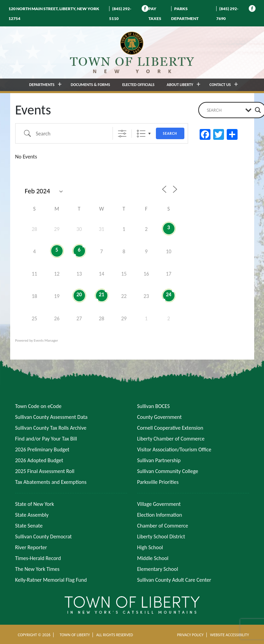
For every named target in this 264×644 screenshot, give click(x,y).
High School (150, 547)
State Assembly (32, 515)
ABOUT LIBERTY (180, 85)
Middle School (153, 558)
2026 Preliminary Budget (42, 449)
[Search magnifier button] (258, 110)
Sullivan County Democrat (44, 536)
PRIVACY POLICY (190, 635)
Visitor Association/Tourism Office (174, 449)
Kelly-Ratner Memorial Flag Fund (51, 580)
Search (170, 134)
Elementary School (158, 569)
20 (79, 294)
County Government (160, 417)
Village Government (159, 504)
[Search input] (224, 110)
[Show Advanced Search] (122, 134)
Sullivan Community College (168, 471)
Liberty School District (161, 536)
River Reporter (31, 547)
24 (168, 294)
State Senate (29, 526)
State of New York (35, 504)
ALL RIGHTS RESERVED (115, 635)
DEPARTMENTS (42, 85)
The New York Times (37, 569)
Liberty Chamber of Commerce (171, 439)
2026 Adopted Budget (39, 460)
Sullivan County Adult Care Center (174, 580)
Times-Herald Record (38, 558)
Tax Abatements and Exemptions (51, 482)
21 (101, 294)
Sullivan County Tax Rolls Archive (51, 428)
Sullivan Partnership (159, 460)
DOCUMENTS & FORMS (90, 85)
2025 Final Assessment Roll (45, 471)
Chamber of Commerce (163, 526)
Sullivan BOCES (154, 406)
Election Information (160, 515)
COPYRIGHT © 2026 (34, 635)
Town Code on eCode (38, 406)
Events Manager (46, 340)
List (141, 134)
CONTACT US (220, 85)
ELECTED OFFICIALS (138, 85)
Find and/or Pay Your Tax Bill (46, 439)
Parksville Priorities (158, 482)
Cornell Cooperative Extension (170, 428)
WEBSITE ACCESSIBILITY (230, 635)
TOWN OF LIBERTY (75, 635)
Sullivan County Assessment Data (52, 417)
